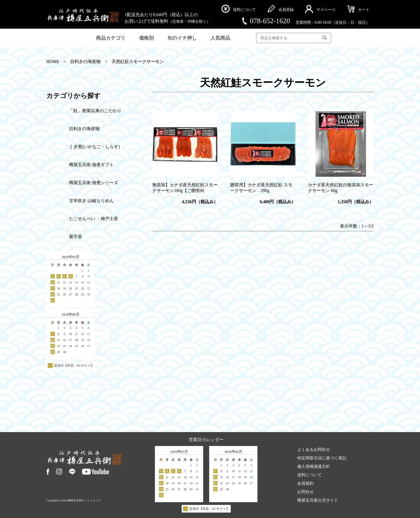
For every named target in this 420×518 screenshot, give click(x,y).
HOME (53, 62)
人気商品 (220, 38)
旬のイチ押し (182, 38)
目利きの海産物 (85, 62)
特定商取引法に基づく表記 (322, 458)
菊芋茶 (76, 237)
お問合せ (305, 492)
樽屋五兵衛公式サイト (318, 501)
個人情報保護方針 (314, 467)
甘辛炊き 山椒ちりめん (91, 201)
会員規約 (305, 484)
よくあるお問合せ (314, 450)
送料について (310, 475)
